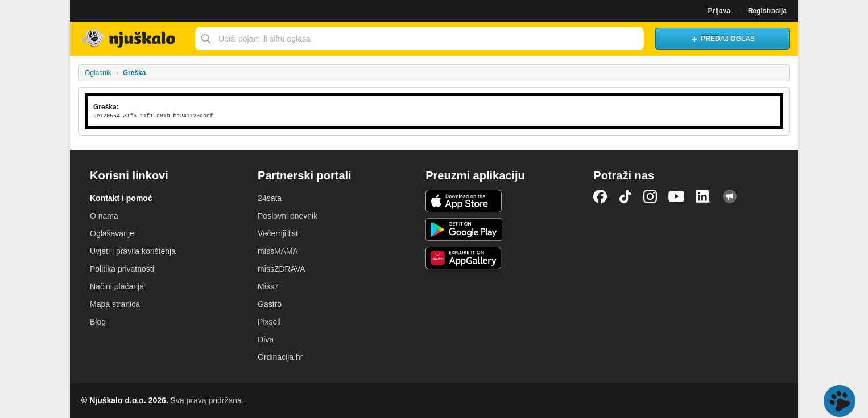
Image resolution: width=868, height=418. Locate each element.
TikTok (625, 196)
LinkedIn (704, 196)
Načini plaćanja (117, 286)
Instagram (650, 196)
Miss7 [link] (268, 286)
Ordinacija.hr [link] (280, 357)
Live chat (840, 401)
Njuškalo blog (730, 196)
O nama (104, 216)
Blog (98, 322)
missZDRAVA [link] (281, 269)
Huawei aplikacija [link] (464, 258)
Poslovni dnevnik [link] (288, 216)
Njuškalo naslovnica (130, 39)
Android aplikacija (464, 230)
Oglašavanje (112, 233)
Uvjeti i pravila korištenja (133, 251)
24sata (270, 198)
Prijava (719, 11)
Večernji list (278, 233)
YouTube (676, 196)
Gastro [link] (270, 304)
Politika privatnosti (122, 269)
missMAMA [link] (278, 251)
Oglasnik (98, 73)
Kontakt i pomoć (121, 198)
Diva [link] (266, 339)
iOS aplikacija (464, 201)
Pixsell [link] (269, 322)
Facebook (600, 196)
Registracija (767, 11)
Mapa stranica (115, 304)
